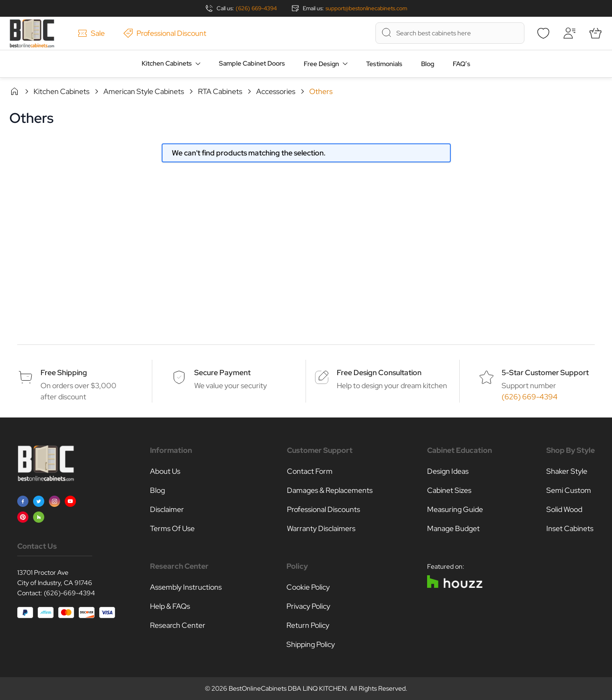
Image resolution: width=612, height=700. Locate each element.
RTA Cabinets (220, 91)
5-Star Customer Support (545, 373)
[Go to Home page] (32, 33)
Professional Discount (165, 33)
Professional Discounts (323, 509)
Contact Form (310, 471)
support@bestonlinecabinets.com (366, 8)
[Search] (387, 33)
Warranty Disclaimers (321, 528)
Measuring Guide (455, 509)
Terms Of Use (172, 528)
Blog (428, 64)
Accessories (276, 91)
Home (14, 91)
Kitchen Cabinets (167, 63)
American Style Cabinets (144, 91)
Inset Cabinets (570, 528)
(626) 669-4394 (256, 8)
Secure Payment (222, 373)
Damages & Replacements (330, 490)
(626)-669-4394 (69, 593)
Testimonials (384, 64)
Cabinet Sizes (449, 490)
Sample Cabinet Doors (252, 63)
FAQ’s (462, 64)
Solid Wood (564, 509)
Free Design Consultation (379, 373)
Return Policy (308, 625)
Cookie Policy (308, 587)
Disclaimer (167, 509)
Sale (91, 33)
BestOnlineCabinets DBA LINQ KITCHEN (288, 688)
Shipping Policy (311, 644)
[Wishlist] (543, 33)
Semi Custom (569, 490)
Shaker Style (567, 471)
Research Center (178, 625)
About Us (165, 471)
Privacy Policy (308, 606)
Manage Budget (453, 528)
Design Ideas (448, 471)
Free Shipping (64, 373)
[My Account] (569, 33)
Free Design (321, 64)
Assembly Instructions (186, 587)
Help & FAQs (170, 606)
